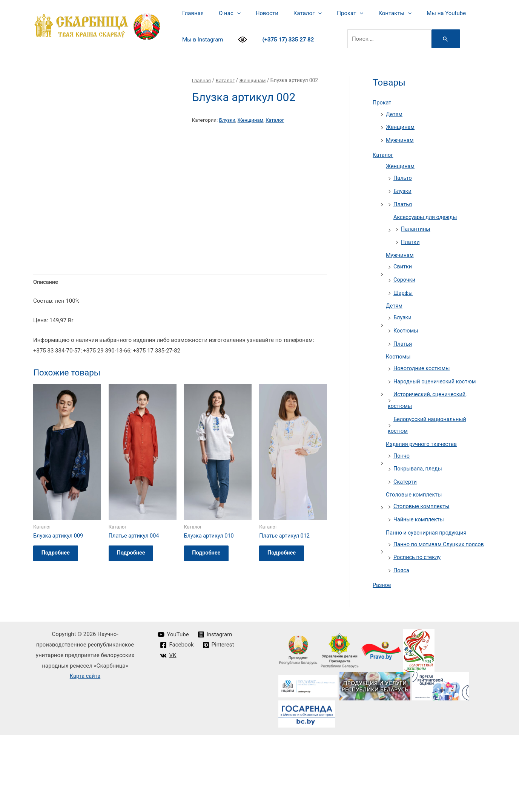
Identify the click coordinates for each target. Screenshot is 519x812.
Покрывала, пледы (419, 459)
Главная (191, 13)
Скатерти (405, 472)
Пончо (402, 446)
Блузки (228, 120)
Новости (258, 13)
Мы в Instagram (201, 40)
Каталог (294, 13)
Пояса (402, 569)
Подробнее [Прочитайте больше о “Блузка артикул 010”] (210, 643)
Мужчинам (400, 139)
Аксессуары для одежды (426, 214)
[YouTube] (174, 711)
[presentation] (231, 13)
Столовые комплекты (415, 484)
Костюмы (406, 325)
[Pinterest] (219, 722)
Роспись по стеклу (418, 556)
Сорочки (405, 275)
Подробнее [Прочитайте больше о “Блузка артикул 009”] (59, 643)
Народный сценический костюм (436, 374)
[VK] (168, 732)
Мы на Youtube (422, 13)
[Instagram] (215, 711)
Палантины (416, 225)
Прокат (333, 13)
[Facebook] (177, 722)
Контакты (374, 13)
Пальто (403, 176)
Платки (411, 238)
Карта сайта (85, 753)
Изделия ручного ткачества (423, 435)
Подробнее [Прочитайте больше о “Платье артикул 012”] (285, 643)
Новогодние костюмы (423, 361)
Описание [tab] (46, 371)
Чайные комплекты (420, 508)
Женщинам (254, 80)
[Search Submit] (440, 39)
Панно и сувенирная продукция (428, 521)
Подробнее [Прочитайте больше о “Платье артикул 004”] (135, 643)
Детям (395, 114)
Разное (382, 583)
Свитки (403, 262)
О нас (224, 13)
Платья (403, 201)
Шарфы (403, 288)
